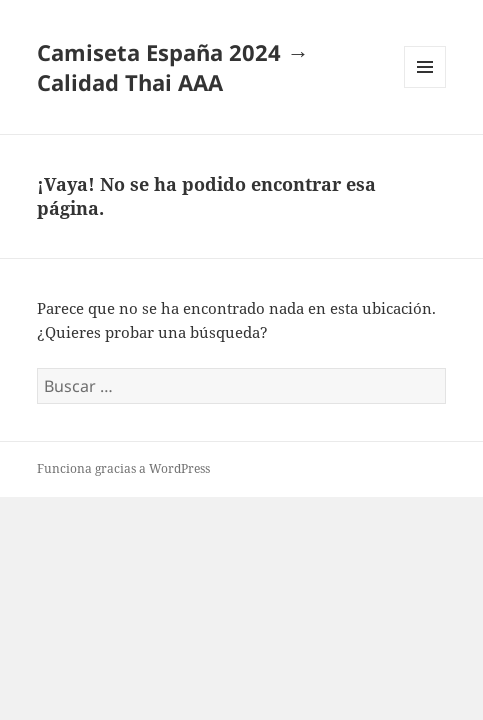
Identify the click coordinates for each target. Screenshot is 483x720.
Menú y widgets (425, 87)
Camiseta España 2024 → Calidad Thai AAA (173, 67)
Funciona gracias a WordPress (123, 468)
